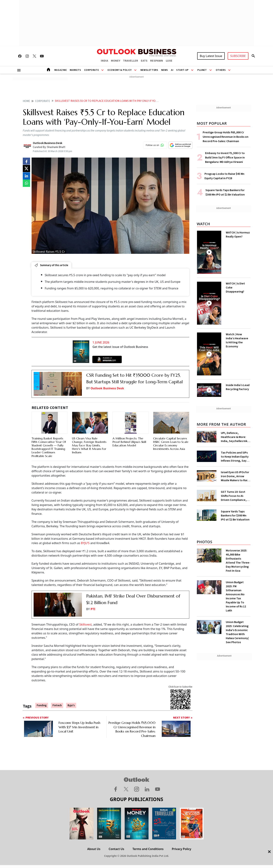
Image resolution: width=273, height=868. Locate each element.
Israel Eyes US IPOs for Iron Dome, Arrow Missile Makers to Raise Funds (236, 476)
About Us (94, 849)
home (26, 101)
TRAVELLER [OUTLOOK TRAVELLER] (131, 61)
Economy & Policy (120, 70)
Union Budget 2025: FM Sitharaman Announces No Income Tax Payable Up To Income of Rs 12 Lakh (236, 596)
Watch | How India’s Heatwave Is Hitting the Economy (237, 340)
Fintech (57, 705)
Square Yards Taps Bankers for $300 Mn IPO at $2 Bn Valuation (235, 516)
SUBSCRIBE (238, 56)
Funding (42, 705)
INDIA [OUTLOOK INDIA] (104, 61)
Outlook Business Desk (107, 388)
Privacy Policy (182, 849)
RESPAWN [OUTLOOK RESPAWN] (157, 61)
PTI (93, 609)
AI (172, 70)
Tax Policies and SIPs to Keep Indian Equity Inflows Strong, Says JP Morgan (235, 457)
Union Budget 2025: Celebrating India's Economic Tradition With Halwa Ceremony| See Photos (237, 632)
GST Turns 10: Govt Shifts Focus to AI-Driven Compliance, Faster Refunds (234, 496)
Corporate (91, 70)
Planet (202, 70)
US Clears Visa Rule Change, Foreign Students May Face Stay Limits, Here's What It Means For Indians (89, 445)
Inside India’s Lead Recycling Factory (238, 387)
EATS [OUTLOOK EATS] (144, 61)
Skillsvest (85, 624)
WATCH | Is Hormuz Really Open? (238, 235)
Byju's (71, 705)
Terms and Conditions (148, 849)
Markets (75, 70)
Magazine (61, 70)
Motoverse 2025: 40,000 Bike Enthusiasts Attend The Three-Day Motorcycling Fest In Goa (238, 561)
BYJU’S (86, 543)
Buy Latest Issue (211, 56)
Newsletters (149, 70)
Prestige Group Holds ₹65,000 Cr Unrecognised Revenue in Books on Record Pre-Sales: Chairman (226, 137)
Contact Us (116, 849)
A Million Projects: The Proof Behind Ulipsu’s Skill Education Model (129, 442)
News (165, 70)
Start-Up (182, 70)
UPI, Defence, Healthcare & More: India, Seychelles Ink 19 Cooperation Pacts (235, 437)
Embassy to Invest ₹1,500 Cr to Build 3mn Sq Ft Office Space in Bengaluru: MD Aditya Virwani (225, 158)
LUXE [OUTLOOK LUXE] (169, 61)
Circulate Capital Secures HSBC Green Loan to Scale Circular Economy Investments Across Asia (171, 444)
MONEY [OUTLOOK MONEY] (116, 61)
